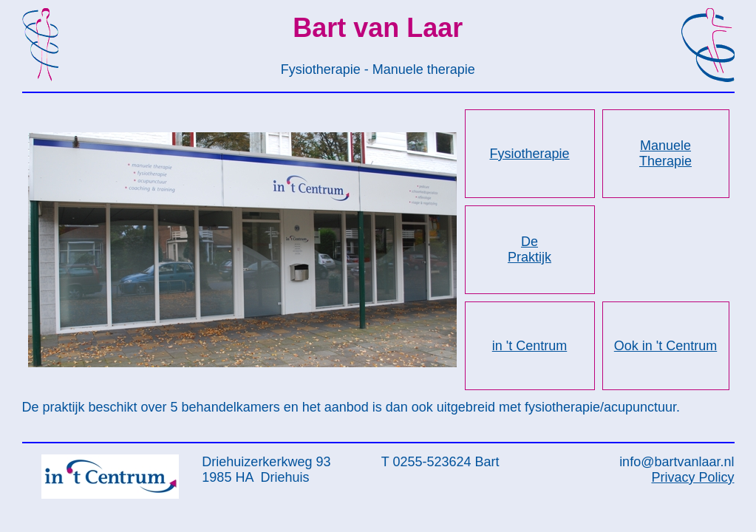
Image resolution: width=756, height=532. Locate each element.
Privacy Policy (692, 477)
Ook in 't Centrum (665, 346)
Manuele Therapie (665, 153)
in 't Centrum (529, 346)
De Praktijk (529, 249)
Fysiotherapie (529, 154)
